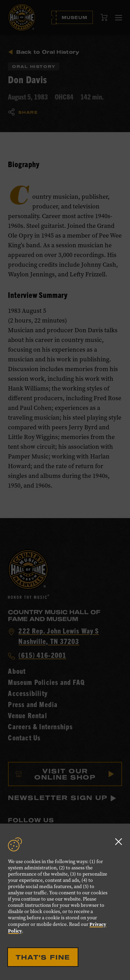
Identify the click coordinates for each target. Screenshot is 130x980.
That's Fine (43, 957)
